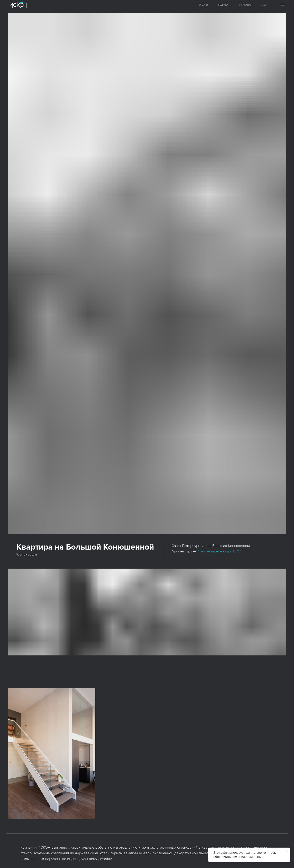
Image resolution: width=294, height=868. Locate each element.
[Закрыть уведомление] (287, 851)
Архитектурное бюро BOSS (220, 551)
